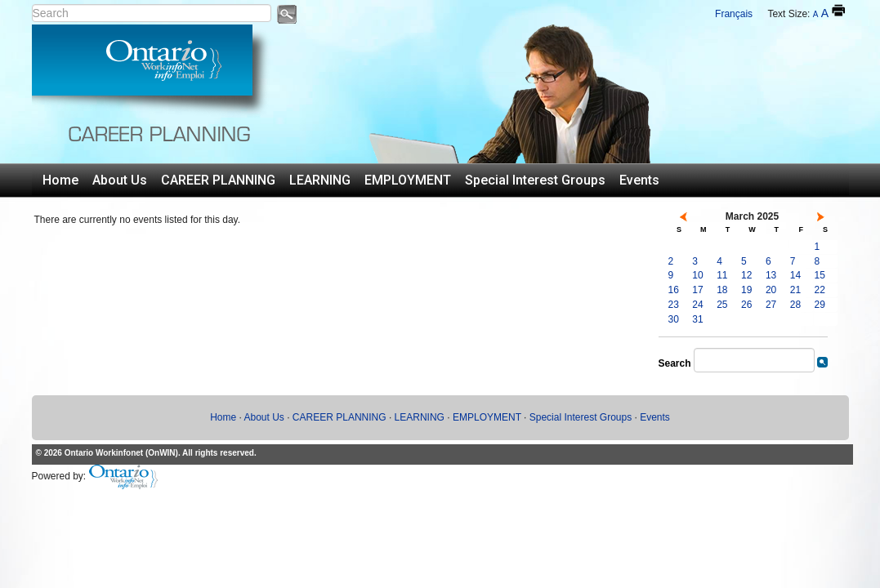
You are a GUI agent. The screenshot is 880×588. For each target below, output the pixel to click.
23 (674, 305)
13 (771, 275)
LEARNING (320, 180)
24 (697, 305)
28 (795, 305)
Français (734, 14)
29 (820, 305)
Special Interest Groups (535, 180)
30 (674, 319)
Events (639, 180)
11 (722, 275)
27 (771, 305)
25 (722, 305)
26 (746, 305)
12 (746, 275)
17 (697, 290)
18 (722, 290)
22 (820, 290)
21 (795, 290)
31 (697, 319)
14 (795, 275)
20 (771, 290)
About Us (120, 180)
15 (820, 275)
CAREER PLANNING (218, 180)
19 (746, 290)
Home (60, 180)
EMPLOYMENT (408, 180)
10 (697, 275)
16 (674, 290)
